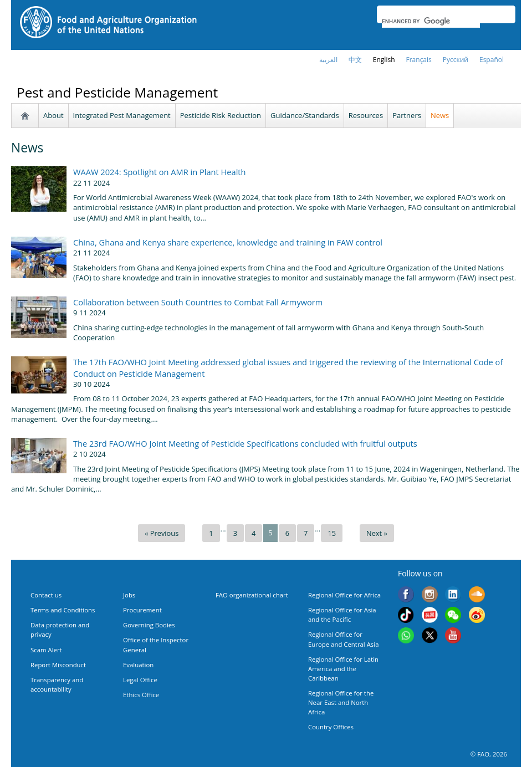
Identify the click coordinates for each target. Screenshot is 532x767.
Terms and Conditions (63, 610)
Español (492, 60)
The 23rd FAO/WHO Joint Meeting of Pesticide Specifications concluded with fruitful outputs (245, 443)
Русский (456, 60)
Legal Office (140, 680)
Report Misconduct (58, 665)
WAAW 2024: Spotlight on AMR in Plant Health (160, 172)
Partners (407, 115)
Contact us (46, 595)
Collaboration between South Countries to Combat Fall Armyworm (198, 302)
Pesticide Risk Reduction (221, 115)
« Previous (162, 533)
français (419, 60)
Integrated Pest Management (122, 115)
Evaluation (138, 665)
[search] (431, 21)
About (53, 115)
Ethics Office (141, 695)
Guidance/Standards (305, 115)
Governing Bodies (149, 625)
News (440, 115)
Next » (377, 533)
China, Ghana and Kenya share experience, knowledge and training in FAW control (228, 242)
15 (332, 533)
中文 (355, 60)
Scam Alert (46, 650)
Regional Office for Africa (344, 595)
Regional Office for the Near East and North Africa (341, 702)
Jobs (129, 595)
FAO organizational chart (252, 595)
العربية (328, 60)
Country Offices (331, 727)
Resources (366, 115)
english (384, 60)
